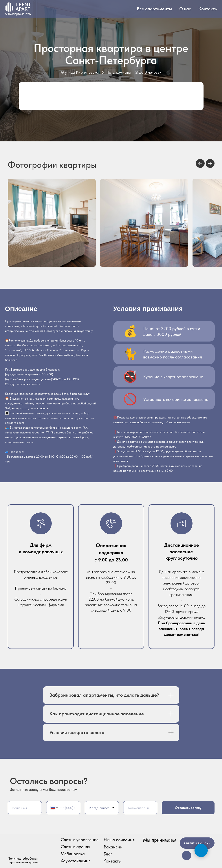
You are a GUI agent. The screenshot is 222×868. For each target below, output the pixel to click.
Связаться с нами (197, 843)
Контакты (208, 9)
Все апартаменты (154, 9)
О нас (185, 9)
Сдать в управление (80, 840)
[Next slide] (210, 163)
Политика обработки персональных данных (24, 860)
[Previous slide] (200, 163)
